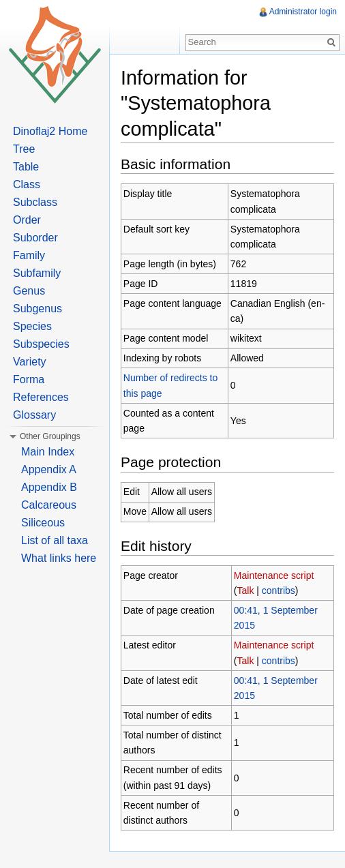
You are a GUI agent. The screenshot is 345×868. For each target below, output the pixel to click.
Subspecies (41, 344)
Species (32, 326)
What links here (59, 558)
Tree (24, 149)
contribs (279, 590)
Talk (246, 590)
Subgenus (37, 309)
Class (27, 184)
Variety (30, 362)
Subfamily (37, 273)
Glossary (34, 415)
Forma (29, 379)
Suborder (35, 238)
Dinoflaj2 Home (50, 131)
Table (26, 167)
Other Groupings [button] (50, 436)
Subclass (35, 202)
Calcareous (49, 505)
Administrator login (303, 12)
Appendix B (49, 487)
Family (29, 255)
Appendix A (49, 469)
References (41, 397)
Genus (29, 291)
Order (27, 220)
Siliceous (43, 523)
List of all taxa (55, 540)
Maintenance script (274, 575)
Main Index (48, 452)
